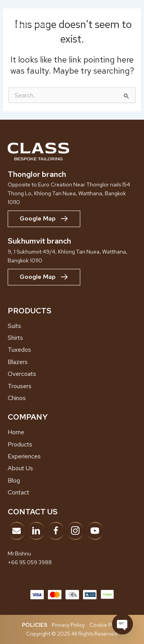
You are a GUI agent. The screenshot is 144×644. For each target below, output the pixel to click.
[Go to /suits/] (72, 326)
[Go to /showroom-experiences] (72, 456)
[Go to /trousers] (72, 386)
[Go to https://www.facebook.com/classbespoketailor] (56, 531)
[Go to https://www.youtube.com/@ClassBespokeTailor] (95, 531)
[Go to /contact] (72, 492)
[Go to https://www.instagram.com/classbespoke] (75, 531)
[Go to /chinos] (72, 398)
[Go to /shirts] (72, 338)
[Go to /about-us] (72, 468)
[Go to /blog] (72, 481)
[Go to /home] (72, 432)
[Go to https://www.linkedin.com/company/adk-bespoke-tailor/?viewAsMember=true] (36, 531)
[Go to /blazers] (72, 362)
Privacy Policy (68, 625)
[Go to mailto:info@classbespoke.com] (17, 531)
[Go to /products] (72, 445)
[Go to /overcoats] (72, 374)
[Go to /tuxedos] (72, 350)
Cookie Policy (106, 625)
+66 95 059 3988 (30, 562)
